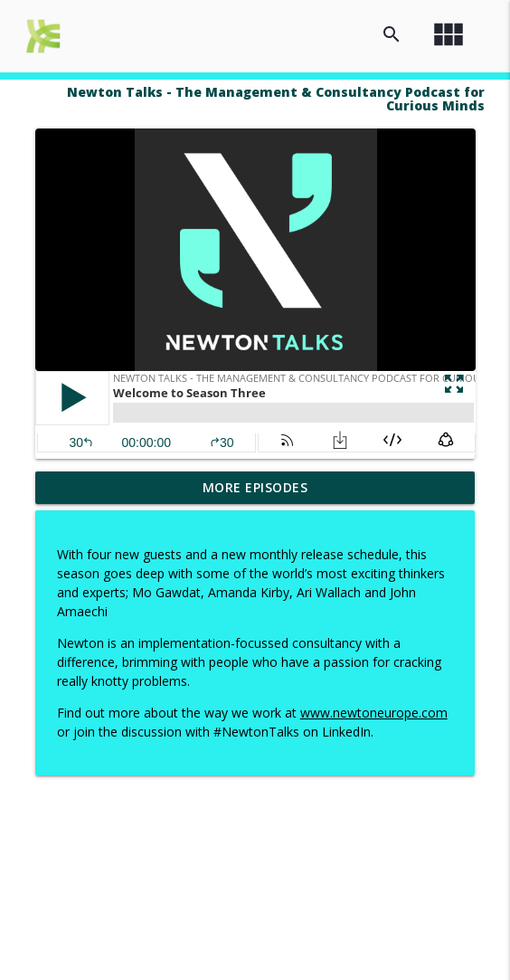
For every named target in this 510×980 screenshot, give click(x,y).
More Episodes (255, 487)
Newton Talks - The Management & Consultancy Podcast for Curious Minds (276, 99)
